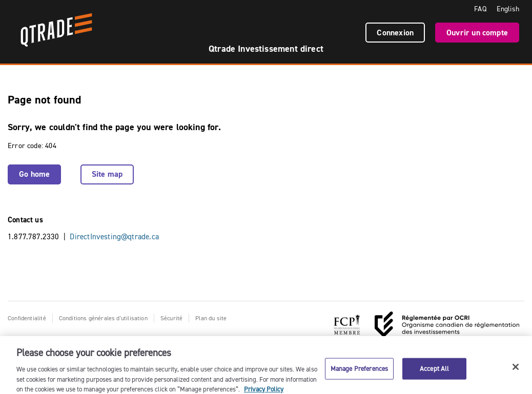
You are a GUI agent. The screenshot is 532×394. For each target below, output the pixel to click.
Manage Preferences (359, 370)
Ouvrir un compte (477, 33)
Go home (34, 174)
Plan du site (211, 318)
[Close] (516, 369)
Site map (107, 174)
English (508, 9)
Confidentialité (27, 318)
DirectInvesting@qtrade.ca (114, 236)
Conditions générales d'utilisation (103, 318)
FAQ (480, 9)
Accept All (434, 370)
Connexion (395, 33)
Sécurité (171, 318)
